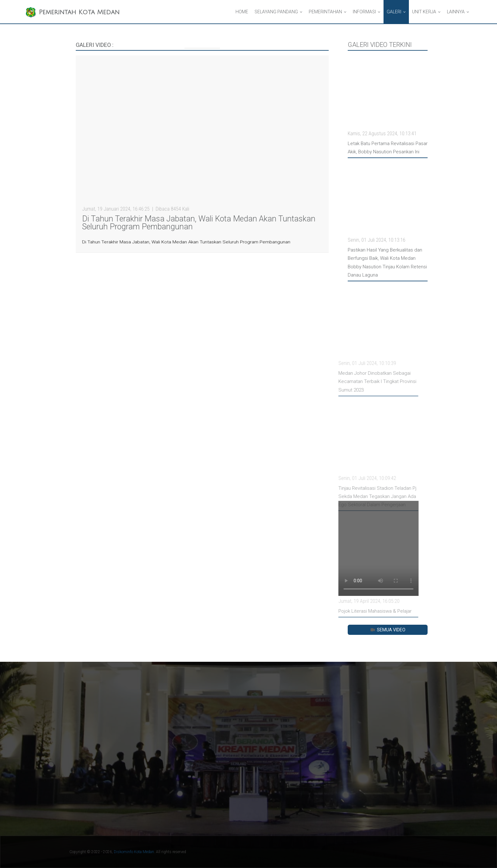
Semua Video (387, 630)
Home (242, 12)
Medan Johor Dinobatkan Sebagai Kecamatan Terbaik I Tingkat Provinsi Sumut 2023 (357, 382)
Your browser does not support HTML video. (358, 548)
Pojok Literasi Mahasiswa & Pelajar (355, 611)
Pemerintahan (325, 12)
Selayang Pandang (276, 12)
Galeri (394, 12)
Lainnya (456, 12)
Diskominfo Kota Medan (134, 852)
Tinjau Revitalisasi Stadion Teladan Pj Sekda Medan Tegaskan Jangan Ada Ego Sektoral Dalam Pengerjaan (357, 497)
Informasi (364, 12)
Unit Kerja (424, 12)
